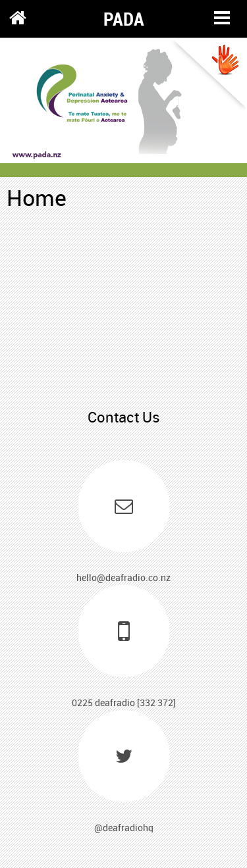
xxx (123, 290)
